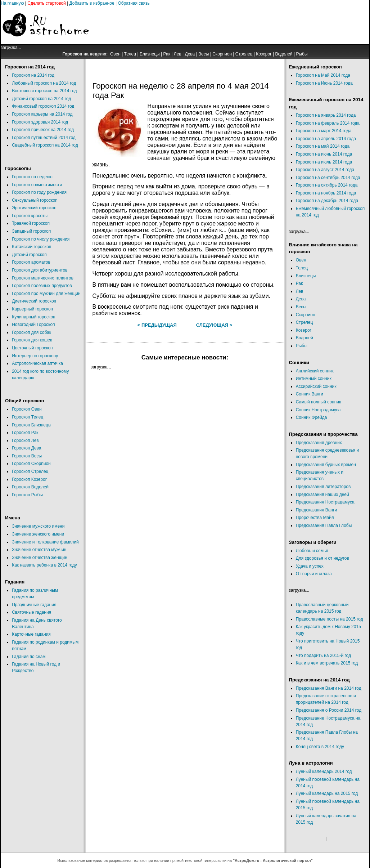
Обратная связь (134, 3)
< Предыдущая (157, 325)
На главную (12, 3)
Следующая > (214, 325)
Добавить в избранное (92, 3)
